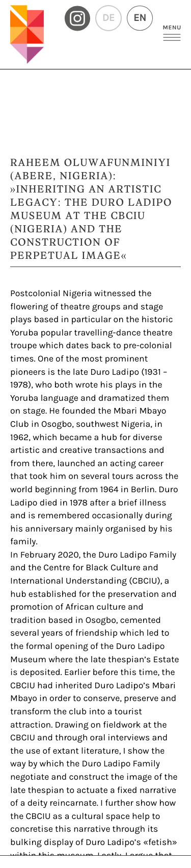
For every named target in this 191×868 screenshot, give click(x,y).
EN (140, 18)
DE (108, 18)
